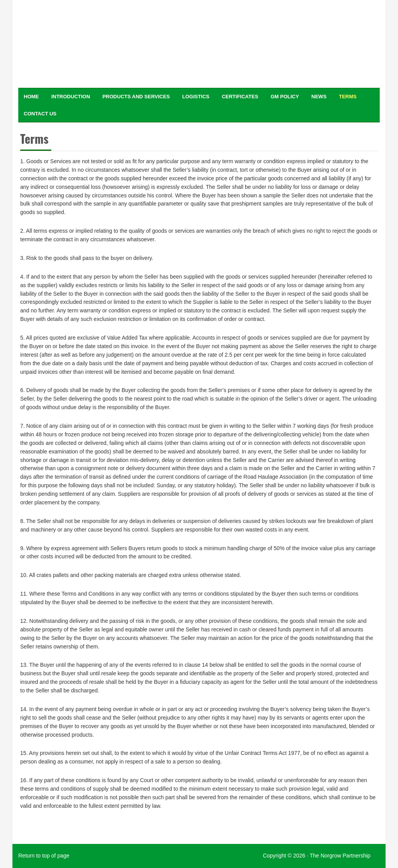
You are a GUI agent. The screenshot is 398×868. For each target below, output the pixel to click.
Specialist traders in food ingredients (79, 42)
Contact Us (40, 114)
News (319, 97)
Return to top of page (44, 856)
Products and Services (136, 97)
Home (31, 97)
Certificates (240, 97)
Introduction (71, 97)
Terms (348, 97)
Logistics (196, 97)
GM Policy (285, 97)
